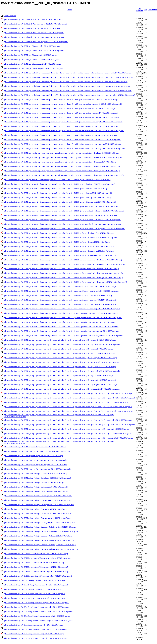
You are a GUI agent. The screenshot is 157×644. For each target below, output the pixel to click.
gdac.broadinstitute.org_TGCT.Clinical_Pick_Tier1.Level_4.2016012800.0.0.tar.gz (34, 19)
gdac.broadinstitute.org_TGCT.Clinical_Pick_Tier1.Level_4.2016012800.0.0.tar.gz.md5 (35, 24)
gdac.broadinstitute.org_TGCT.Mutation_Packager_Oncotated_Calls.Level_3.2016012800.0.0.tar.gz (40, 527)
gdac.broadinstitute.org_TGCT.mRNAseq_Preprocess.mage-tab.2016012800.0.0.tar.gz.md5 (37, 603)
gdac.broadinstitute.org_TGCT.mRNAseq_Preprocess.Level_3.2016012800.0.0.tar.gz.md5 (36, 585)
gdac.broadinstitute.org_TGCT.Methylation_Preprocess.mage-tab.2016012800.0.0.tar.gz (35, 465)
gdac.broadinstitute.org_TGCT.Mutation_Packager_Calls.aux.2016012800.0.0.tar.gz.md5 (36, 487)
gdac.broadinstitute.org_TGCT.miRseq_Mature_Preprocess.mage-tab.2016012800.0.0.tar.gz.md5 (39, 620)
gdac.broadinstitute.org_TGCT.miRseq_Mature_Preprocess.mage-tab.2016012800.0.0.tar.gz (37, 616)
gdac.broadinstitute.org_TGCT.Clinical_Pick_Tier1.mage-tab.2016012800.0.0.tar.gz (34, 37)
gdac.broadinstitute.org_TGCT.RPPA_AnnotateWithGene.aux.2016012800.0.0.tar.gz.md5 (36, 567)
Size (145, 10)
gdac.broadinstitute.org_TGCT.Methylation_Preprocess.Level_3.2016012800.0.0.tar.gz (35, 447)
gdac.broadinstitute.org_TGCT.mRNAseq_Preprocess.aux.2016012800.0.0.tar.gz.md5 (35, 594)
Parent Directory (10, 16)
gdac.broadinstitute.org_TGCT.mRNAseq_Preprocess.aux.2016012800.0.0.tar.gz (33, 589)
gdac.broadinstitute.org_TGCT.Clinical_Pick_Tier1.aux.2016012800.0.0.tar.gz (32, 28)
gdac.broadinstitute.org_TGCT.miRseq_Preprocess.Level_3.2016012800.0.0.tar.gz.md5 (35, 629)
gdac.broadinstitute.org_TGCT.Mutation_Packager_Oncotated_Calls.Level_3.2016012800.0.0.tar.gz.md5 (42, 531)
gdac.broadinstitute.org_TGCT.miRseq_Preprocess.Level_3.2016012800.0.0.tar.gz (33, 625)
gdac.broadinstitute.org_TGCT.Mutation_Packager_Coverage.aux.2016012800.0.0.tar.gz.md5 (37, 514)
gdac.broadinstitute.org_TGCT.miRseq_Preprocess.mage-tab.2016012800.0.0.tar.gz (34, 634)
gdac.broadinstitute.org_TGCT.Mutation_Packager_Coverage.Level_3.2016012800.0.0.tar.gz (37, 500)
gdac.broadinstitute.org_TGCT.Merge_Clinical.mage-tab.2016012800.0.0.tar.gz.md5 (34, 68)
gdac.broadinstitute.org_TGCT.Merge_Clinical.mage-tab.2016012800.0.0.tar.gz (32, 64)
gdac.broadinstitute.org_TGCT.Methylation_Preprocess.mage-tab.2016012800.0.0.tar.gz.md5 (37, 469)
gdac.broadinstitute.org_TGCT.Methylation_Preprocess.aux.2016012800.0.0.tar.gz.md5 (35, 460)
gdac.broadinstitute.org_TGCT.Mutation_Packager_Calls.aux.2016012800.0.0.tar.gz (34, 482)
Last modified (139, 10)
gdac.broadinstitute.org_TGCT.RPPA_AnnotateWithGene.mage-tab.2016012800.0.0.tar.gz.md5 (38, 576)
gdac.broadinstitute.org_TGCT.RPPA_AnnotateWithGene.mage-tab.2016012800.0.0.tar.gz (36, 571)
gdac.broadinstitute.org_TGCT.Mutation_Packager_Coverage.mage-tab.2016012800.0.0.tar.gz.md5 (39, 523)
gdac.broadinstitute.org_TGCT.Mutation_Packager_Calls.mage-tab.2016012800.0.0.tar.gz (36, 491)
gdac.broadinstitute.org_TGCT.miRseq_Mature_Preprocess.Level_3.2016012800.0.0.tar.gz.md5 (38, 612)
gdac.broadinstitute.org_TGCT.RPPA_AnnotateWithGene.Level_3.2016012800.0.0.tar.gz (36, 554)
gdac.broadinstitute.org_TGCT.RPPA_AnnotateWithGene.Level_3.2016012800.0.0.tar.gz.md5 (38, 558)
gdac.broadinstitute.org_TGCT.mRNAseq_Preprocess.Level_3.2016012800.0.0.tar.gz (34, 580)
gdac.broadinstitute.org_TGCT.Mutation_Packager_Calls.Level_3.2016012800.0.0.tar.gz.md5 (37, 478)
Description (152, 10)
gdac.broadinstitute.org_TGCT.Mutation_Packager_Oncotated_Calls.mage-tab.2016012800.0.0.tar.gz (40, 545)
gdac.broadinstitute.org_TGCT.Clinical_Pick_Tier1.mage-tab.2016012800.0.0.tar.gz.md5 (36, 42)
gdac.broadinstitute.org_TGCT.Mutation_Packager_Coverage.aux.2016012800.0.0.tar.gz (36, 509)
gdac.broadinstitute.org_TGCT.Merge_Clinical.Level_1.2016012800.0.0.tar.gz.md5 (34, 51)
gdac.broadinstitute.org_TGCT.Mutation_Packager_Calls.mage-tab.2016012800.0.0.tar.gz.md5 (38, 496)
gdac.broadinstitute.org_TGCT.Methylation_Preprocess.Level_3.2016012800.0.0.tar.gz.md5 (37, 451)
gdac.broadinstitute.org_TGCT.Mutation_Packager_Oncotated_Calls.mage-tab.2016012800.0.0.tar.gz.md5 (42, 549)
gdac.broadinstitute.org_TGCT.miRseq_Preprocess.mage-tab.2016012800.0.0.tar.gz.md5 (36, 638)
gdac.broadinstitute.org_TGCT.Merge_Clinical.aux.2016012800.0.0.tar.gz (30, 55)
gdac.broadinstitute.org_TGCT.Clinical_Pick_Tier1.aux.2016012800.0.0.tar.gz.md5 (34, 33)
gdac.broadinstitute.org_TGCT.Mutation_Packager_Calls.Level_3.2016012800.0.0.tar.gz (36, 474)
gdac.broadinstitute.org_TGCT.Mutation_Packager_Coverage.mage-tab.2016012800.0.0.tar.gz (38, 518)
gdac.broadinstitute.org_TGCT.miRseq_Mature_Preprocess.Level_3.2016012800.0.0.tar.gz (36, 607)
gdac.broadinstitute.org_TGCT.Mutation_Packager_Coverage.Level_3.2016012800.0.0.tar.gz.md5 (39, 505)
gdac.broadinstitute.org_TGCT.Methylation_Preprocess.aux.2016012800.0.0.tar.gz (33, 456)
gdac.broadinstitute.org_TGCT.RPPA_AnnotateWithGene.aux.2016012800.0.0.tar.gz (34, 563)
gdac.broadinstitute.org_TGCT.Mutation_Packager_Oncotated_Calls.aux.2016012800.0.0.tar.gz (38, 536)
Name (70, 10)
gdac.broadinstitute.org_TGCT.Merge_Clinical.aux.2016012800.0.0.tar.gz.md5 (32, 59)
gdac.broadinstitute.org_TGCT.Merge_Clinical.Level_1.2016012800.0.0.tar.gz (32, 46)
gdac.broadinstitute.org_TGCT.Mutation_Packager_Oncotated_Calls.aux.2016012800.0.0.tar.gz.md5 (40, 540)
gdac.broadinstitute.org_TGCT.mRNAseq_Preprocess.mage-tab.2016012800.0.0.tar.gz (35, 598)
